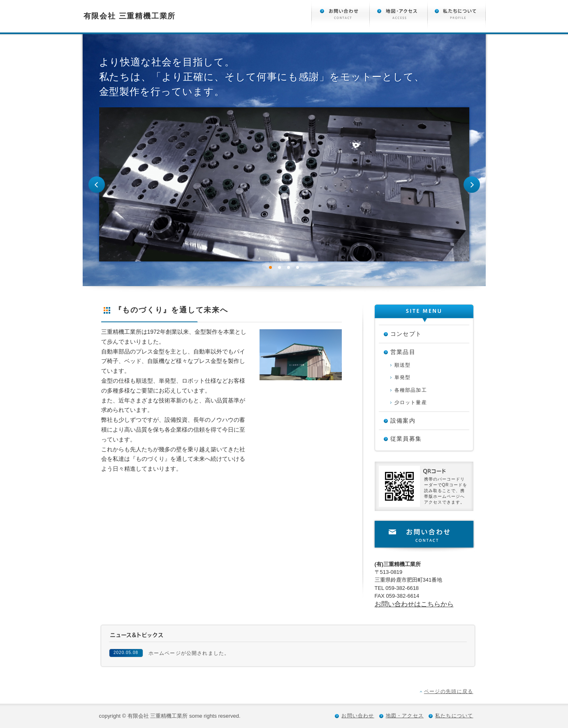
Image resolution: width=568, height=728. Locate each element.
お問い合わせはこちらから (414, 604)
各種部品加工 (411, 390)
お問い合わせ (424, 536)
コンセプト (406, 334)
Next (472, 185)
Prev (97, 185)
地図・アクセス (405, 716)
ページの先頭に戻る (449, 691)
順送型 (403, 365)
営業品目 (403, 352)
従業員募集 (406, 439)
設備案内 (403, 421)
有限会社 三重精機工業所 (130, 16)
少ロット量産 (411, 402)
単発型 (403, 377)
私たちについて (454, 716)
